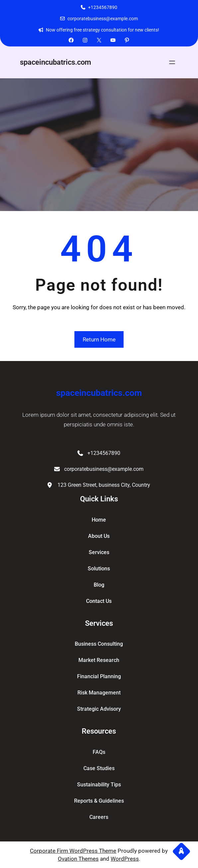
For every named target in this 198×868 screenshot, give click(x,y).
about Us (99, 536)
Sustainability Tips (99, 785)
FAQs (99, 752)
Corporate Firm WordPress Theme (73, 851)
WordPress (125, 859)
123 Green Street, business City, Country (104, 485)
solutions (99, 569)
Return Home (99, 339)
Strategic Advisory (99, 709)
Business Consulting (99, 644)
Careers (99, 817)
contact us (99, 601)
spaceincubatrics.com (55, 62)
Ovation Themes (78, 859)
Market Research (99, 660)
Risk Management (99, 693)
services (99, 552)
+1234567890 (103, 7)
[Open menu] (172, 62)
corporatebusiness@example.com (103, 19)
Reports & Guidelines (99, 801)
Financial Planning (99, 676)
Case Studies (99, 768)
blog (99, 585)
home (99, 520)
